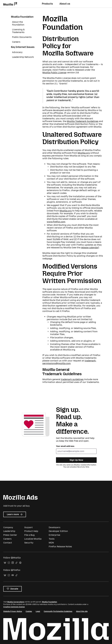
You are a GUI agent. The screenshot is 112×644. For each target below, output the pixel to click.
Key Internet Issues (23, 47)
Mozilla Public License (54, 73)
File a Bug (29, 535)
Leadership (9, 531)
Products (47, 4)
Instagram (9, 563)
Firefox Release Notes (60, 547)
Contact (8, 543)
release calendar (90, 248)
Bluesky (5, 563)
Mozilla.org (84, 153)
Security (29, 543)
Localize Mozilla (33, 539)
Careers (16, 42)
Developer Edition (58, 531)
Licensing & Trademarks (18, 31)
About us (65, 4)
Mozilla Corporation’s (16, 602)
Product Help (31, 531)
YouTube (13, 575)
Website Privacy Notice (13, 611)
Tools (52, 539)
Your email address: (65, 446)
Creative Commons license (14, 607)
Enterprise (54, 535)
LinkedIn (13, 563)
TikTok (16, 563)
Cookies (29, 611)
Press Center (10, 535)
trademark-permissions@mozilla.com (69, 362)
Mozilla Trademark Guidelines (83, 121)
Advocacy (17, 52)
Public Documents (22, 37)
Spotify (20, 563)
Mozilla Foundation (22, 17)
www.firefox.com (56, 222)
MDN (51, 543)
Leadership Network (23, 57)
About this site (82, 611)
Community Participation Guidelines (58, 611)
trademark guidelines (72, 379)
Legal (38, 611)
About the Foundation (18, 23)
